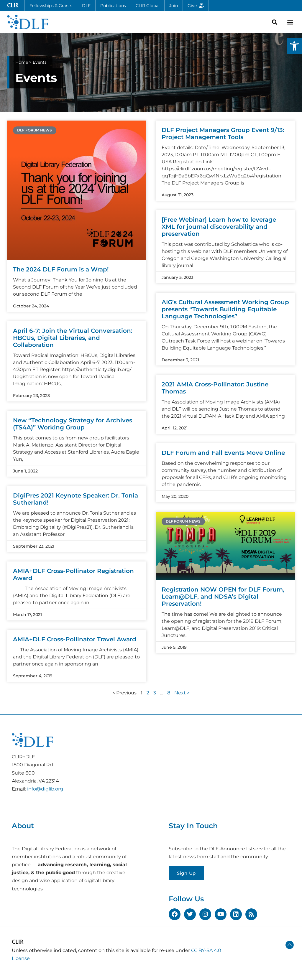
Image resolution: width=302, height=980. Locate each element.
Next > (182, 693)
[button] (294, 46)
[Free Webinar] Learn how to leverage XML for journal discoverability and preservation (219, 227)
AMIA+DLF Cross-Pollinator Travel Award (75, 639)
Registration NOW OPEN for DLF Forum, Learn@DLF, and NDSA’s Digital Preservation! (223, 597)
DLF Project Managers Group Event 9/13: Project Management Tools (223, 134)
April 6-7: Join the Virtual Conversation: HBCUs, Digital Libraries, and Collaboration (73, 338)
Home (22, 62)
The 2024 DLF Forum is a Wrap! (61, 269)
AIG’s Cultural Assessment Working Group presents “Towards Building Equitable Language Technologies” (225, 309)
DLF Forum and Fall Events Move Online (223, 453)
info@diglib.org (45, 789)
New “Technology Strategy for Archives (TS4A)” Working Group (73, 424)
